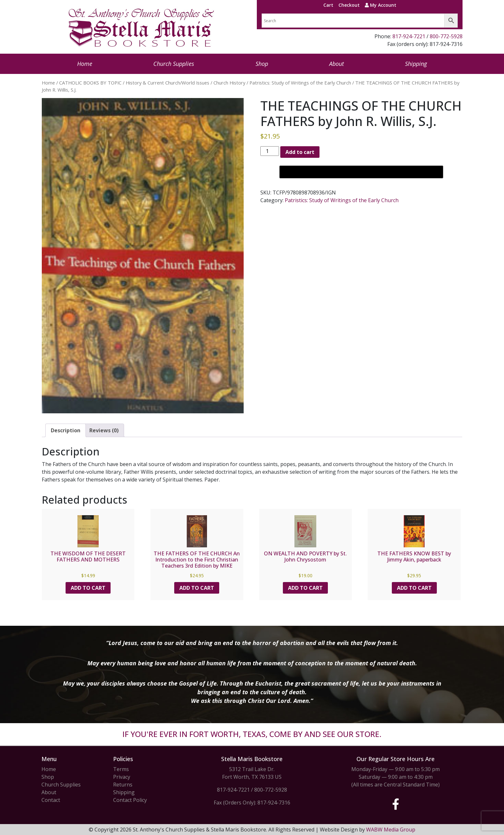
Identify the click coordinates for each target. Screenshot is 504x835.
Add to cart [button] (88, 588)
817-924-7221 (409, 36)
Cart (328, 5)
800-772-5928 (446, 36)
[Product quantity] (270, 151)
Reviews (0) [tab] (104, 430)
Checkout (349, 5)
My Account (381, 5)
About (337, 64)
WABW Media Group (391, 830)
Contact (51, 800)
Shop (262, 64)
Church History (229, 83)
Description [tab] (66, 430)
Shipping (416, 64)
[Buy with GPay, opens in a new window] (361, 172)
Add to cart (300, 152)
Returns (123, 785)
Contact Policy (130, 800)
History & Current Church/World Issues (167, 83)
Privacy (122, 777)
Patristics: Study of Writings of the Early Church (300, 83)
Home (85, 64)
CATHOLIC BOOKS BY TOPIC (90, 83)
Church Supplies (174, 64)
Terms (121, 769)
